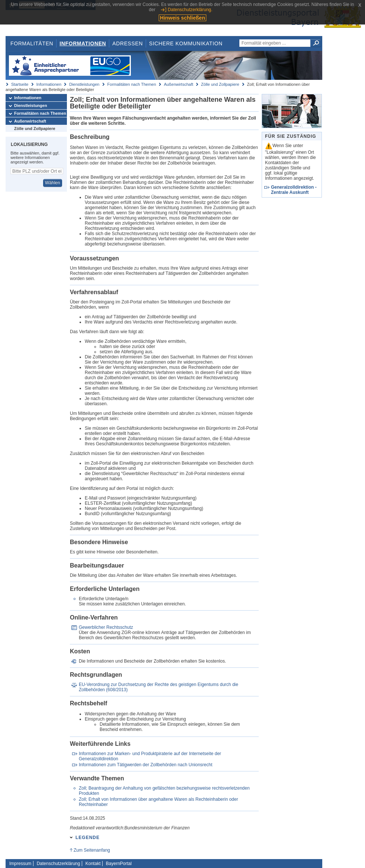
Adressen (127, 43)
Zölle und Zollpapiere (220, 84)
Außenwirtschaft (179, 84)
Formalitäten (32, 43)
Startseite (20, 84)
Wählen (53, 183)
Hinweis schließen (182, 18)
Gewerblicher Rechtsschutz (106, 627)
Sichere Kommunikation (186, 43)
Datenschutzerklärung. (190, 10)
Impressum (20, 864)
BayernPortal (119, 864)
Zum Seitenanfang (92, 850)
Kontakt (93, 864)
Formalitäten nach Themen (132, 84)
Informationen (83, 43)
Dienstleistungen (84, 84)
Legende (88, 838)
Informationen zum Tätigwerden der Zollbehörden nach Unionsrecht (146, 765)
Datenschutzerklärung (59, 864)
